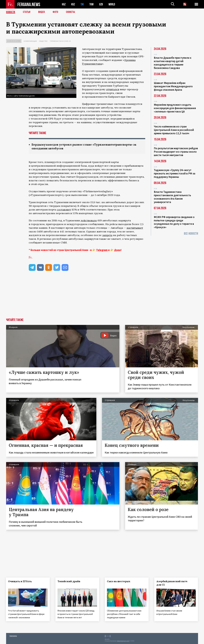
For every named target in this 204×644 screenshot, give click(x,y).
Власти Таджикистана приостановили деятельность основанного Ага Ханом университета (172, 197)
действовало (89, 220)
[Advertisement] (102, 297)
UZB (101, 4)
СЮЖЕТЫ (71, 12)
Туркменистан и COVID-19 (60, 41)
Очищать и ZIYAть (20, 581)
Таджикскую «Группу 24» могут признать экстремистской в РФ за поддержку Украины (175, 173)
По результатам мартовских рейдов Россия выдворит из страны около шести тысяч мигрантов (176, 152)
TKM (91, 4)
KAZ (64, 4)
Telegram (102, 250)
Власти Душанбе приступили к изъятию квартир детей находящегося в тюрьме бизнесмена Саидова (173, 63)
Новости (11, 12)
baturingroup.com (123, 641)
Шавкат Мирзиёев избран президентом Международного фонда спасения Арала (173, 86)
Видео (42, 12)
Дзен (117, 250)
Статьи (27, 12)
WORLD (112, 4)
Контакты (13, 636)
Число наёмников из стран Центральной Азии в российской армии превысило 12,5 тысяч (174, 130)
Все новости (191, 234)
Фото (55, 12)
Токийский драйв (69, 581)
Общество (43, 41)
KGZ (73, 4)
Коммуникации (30, 41)
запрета (107, 235)
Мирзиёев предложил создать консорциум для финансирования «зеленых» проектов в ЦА (175, 108)
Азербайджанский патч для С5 (172, 583)
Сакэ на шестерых (119, 581)
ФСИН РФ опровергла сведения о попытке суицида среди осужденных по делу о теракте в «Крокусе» (174, 222)
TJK (82, 4)
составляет (64, 210)
